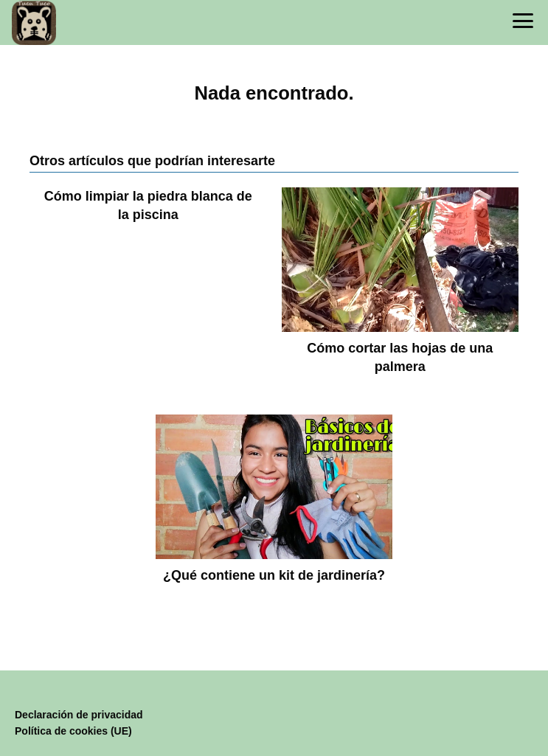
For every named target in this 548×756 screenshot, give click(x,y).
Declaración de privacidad (79, 715)
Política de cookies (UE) (73, 731)
